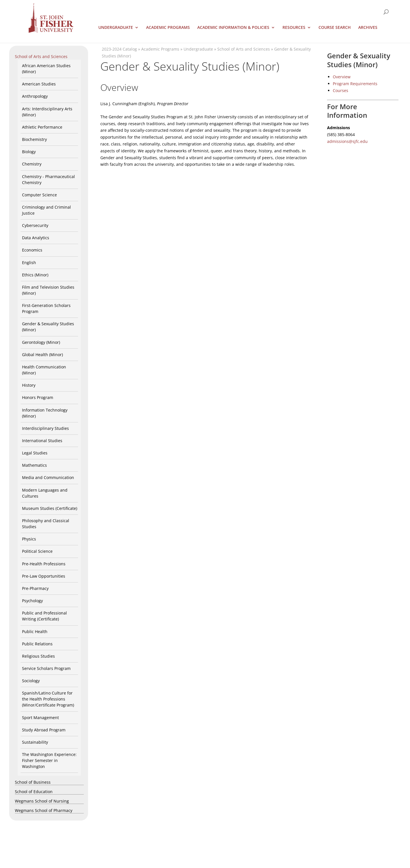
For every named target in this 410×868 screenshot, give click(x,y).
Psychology (32, 601)
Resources (294, 28)
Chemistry (32, 164)
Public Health (35, 631)
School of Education (34, 792)
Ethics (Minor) (35, 275)
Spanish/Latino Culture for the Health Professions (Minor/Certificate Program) (48, 699)
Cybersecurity (35, 225)
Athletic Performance (42, 127)
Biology (29, 152)
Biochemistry (34, 139)
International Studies (42, 441)
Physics (29, 539)
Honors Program (38, 397)
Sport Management (40, 718)
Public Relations (37, 644)
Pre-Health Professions (44, 564)
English (29, 263)
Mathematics (34, 465)
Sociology (31, 681)
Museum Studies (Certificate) (50, 508)
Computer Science (39, 195)
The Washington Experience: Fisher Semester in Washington (49, 760)
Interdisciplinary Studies (45, 428)
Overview (342, 77)
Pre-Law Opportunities (44, 576)
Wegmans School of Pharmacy (44, 810)
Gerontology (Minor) (41, 342)
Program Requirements (355, 84)
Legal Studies (35, 453)
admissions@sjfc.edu (347, 141)
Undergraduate (116, 28)
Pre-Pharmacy (35, 588)
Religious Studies (38, 656)
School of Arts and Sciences (41, 56)
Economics (32, 250)
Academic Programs (168, 28)
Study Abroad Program (44, 730)
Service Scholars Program (46, 668)
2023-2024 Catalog (119, 49)
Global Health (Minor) (42, 355)
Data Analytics (36, 238)
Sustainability (35, 742)
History (29, 385)
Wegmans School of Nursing (42, 801)
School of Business (33, 782)
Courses (341, 90)
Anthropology (35, 96)
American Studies (39, 84)
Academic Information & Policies (233, 28)
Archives (368, 28)
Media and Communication (48, 477)
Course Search (335, 28)
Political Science (37, 551)
